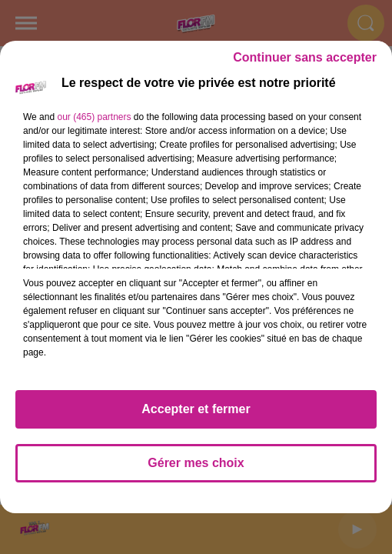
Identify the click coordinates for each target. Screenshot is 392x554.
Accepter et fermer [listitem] (196, 409)
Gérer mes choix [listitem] (196, 463)
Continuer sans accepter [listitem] (305, 57)
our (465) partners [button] (94, 117)
